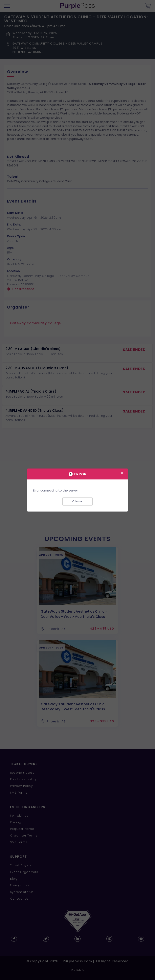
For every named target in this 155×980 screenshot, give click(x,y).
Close (77, 501)
